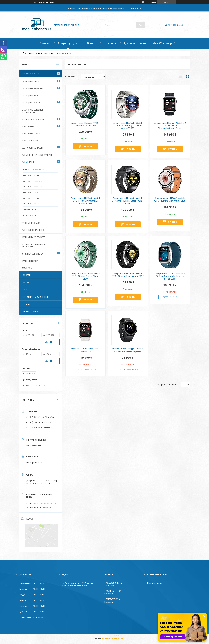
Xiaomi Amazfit (30, 209)
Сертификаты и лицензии (35, 297)
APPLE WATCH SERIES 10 (33, 187)
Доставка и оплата (135, 43)
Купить (88, 146)
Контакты (111, 43)
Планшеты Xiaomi (30, 141)
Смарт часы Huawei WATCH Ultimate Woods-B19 (86, 124)
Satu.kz (117, 636)
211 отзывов (151, 2)
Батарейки (27, 268)
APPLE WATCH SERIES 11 (33, 181)
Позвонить (135, 8)
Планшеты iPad (29, 127)
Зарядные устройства (33, 254)
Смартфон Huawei (30, 96)
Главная (45, 43)
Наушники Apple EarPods (34, 237)
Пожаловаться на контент (112, 638)
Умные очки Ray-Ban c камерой (37, 155)
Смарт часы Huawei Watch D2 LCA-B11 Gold (86, 350)
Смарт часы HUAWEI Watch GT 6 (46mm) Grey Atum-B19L (170, 199)
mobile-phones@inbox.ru (44, 503)
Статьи (25, 282)
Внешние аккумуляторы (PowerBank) (33, 246)
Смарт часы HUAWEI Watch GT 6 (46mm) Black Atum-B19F (128, 275)
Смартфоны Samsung (32, 89)
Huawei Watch (29, 215)
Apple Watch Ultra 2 (32, 175)
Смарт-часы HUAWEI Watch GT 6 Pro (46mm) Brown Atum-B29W (85, 201)
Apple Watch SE (30, 204)
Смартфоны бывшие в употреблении (33, 111)
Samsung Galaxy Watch (34, 170)
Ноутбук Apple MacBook (33, 119)
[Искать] (140, 25)
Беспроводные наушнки (34, 148)
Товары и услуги (68, 43)
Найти (48, 342)
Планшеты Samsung (31, 134)
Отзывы (26, 304)
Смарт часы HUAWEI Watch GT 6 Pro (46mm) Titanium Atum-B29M (128, 126)
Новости (26, 275)
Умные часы (50, 54)
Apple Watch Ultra (31, 198)
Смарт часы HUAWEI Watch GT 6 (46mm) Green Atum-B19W (86, 276)
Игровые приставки (31, 223)
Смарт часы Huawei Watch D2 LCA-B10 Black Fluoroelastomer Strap (170, 126)
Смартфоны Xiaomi (31, 103)
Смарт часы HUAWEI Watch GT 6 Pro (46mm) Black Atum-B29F (128, 201)
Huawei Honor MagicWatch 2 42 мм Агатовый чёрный (128, 350)
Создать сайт (40, 2)
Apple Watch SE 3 (31, 192)
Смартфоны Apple (31, 81)
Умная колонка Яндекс (33, 230)
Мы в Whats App (162, 43)
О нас (90, 43)
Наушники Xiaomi (30, 261)
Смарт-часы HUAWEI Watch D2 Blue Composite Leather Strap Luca (170, 276)
